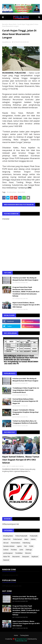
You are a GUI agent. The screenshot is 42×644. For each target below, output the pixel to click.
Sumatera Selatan (9, 546)
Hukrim (33, 539)
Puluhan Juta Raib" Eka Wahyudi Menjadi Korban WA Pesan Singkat (25, 279)
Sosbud (6, 550)
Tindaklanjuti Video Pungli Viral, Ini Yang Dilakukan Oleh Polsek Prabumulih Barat (26, 390)
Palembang (26, 543)
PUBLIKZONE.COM (21, 641)
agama (19, 546)
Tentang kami (24, 635)
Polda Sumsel (17, 539)
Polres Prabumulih (21, 536)
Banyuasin (26, 557)
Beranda (5, 24)
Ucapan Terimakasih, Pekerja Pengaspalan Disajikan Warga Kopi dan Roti (26, 412)
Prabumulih (34, 536)
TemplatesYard (21, 639)
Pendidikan (19, 553)
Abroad (6, 543)
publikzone (7, 42)
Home (16, 635)
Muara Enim (13, 24)
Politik (31, 546)
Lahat (21, 550)
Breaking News (12, 192)
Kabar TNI (6, 557)
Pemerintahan (16, 543)
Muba (26, 539)
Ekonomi (28, 553)
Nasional (6, 560)
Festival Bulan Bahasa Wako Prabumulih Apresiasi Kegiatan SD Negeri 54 (25, 401)
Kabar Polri (7, 539)
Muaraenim (16, 557)
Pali (25, 546)
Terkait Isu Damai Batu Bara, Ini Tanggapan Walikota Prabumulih (25, 422)
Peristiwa (14, 550)
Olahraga (29, 550)
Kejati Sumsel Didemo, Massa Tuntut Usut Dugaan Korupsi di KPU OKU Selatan (26, 305)
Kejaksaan (35, 557)
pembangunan (8, 553)
